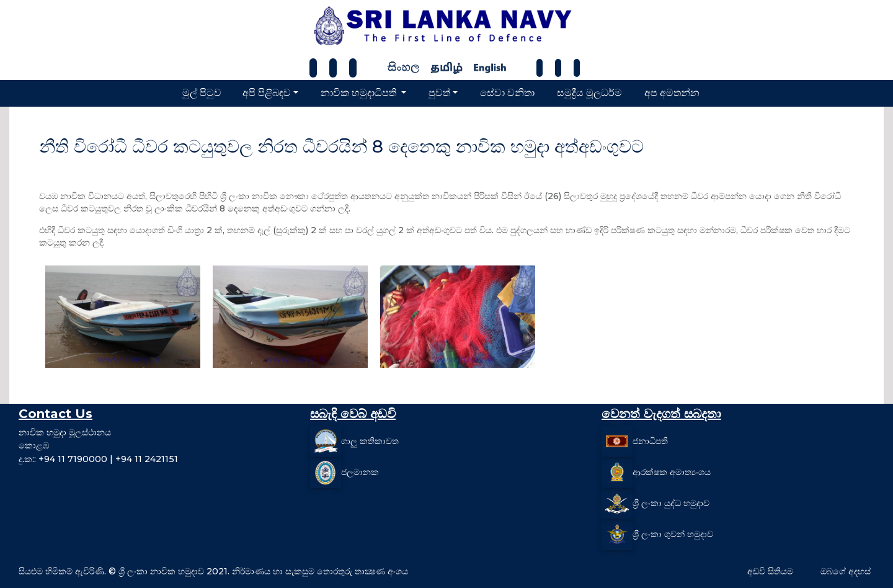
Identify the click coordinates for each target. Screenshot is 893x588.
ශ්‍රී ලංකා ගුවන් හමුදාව (673, 533)
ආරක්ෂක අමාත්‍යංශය (672, 471)
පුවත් (439, 93)
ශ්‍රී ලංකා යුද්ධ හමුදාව (671, 502)
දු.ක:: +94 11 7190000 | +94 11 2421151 (98, 459)
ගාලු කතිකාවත (370, 440)
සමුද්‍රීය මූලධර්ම (589, 93)
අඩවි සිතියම (770, 571)
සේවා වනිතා (507, 93)
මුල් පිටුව (202, 93)
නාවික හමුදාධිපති (360, 93)
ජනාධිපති (650, 440)
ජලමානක (360, 471)
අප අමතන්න (672, 93)
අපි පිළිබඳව (267, 93)
